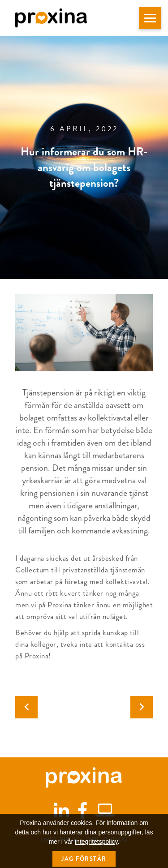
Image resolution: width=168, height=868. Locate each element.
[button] (150, 18)
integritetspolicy (96, 852)
